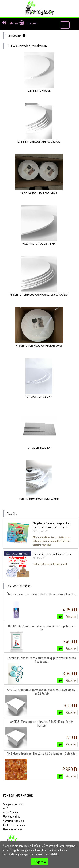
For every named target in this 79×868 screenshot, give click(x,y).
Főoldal (11, 46)
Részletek (71, 617)
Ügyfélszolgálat (11, 816)
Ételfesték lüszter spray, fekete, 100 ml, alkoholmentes (42, 594)
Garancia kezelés (13, 829)
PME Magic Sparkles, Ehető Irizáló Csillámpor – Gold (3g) (42, 753)
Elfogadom (40, 862)
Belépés (10, 23)
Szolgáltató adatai (13, 804)
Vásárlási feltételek (13, 821)
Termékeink (16, 35)
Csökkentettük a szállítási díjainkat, (52, 554)
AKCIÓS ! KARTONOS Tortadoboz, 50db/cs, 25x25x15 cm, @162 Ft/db (42, 692)
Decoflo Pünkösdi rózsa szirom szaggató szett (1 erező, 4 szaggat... (42, 660)
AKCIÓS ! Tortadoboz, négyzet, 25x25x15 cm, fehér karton (42, 723)
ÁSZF (6, 808)
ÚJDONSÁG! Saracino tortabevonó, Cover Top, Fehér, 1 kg (42, 628)
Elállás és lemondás (14, 825)
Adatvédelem (11, 812)
